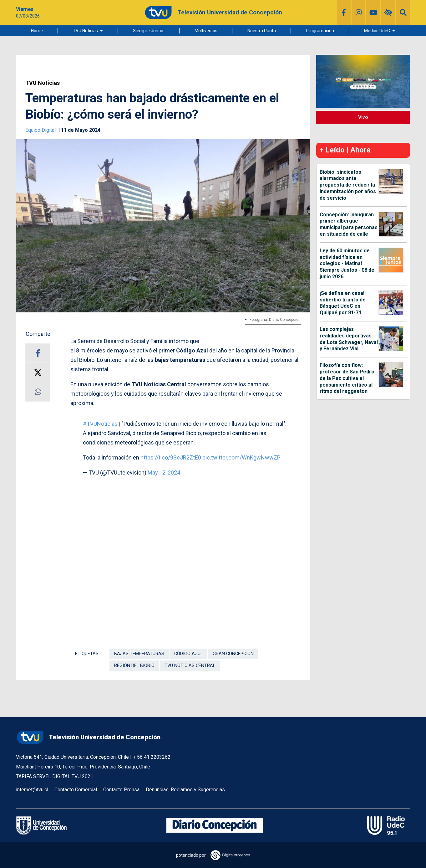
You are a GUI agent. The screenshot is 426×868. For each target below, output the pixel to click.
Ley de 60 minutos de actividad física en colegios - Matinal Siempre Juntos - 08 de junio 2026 (347, 264)
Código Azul (188, 654)
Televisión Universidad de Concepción (88, 737)
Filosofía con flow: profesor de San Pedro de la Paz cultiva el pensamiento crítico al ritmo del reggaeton (347, 378)
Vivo (363, 117)
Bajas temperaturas (139, 654)
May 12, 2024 (164, 473)
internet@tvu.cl (32, 790)
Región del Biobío (134, 666)
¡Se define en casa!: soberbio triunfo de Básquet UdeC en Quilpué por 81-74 (343, 303)
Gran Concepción (233, 654)
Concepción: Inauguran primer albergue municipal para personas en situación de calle (349, 224)
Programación (320, 31)
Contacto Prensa (121, 790)
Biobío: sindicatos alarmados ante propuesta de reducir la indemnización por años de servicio (348, 185)
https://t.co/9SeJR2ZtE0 (171, 457)
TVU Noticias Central (190, 666)
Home (37, 31)
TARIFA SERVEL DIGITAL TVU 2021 (55, 776)
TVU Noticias (85, 31)
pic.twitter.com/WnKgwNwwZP (241, 457)
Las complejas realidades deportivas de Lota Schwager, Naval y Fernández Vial (349, 339)
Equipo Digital (41, 130)
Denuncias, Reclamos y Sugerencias (185, 790)
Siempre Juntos (149, 31)
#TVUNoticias (100, 424)
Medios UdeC (377, 31)
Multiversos (206, 31)
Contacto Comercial (76, 790)
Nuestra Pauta (262, 31)
